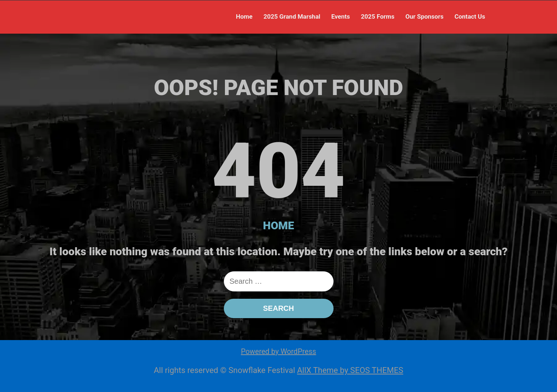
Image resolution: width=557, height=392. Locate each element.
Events (341, 16)
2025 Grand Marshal (292, 16)
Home (244, 16)
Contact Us (470, 16)
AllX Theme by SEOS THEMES (350, 370)
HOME (278, 225)
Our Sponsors (424, 16)
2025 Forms (378, 16)
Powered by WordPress (279, 351)
